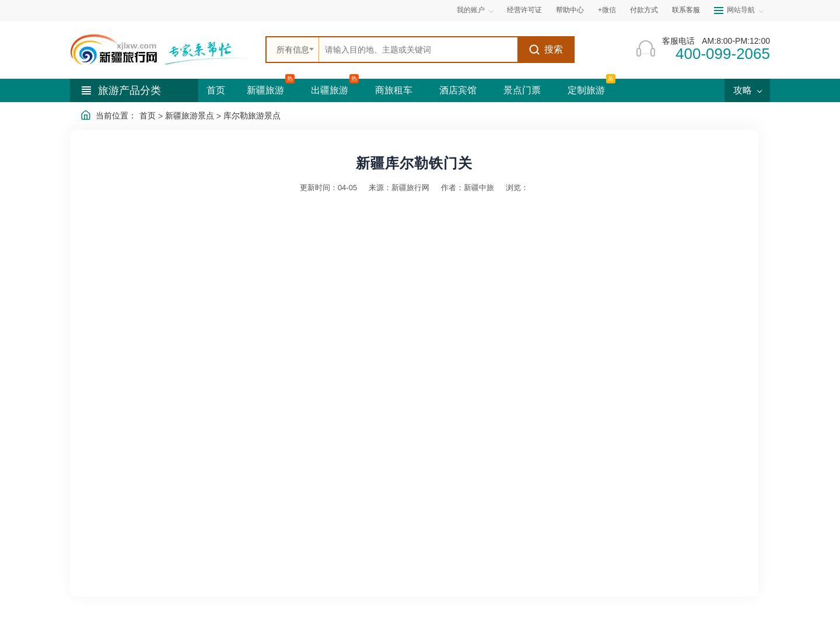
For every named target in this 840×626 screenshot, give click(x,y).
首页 (216, 90)
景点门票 (522, 90)
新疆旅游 (265, 90)
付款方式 (644, 10)
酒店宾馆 (458, 90)
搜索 (546, 50)
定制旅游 (586, 90)
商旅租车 (394, 90)
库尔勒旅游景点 (252, 116)
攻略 (747, 90)
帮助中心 (570, 10)
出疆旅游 (330, 90)
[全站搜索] (418, 50)
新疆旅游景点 (190, 116)
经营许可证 (524, 10)
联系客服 (686, 10)
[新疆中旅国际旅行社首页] (163, 50)
